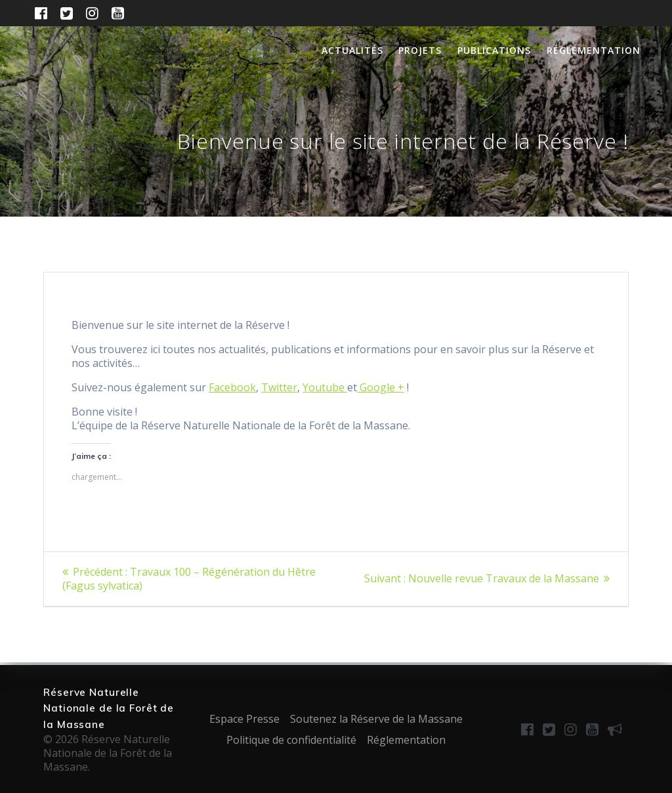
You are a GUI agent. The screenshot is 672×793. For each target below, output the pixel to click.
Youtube (325, 387)
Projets (420, 50)
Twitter (279, 387)
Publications (494, 50)
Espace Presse (244, 719)
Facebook (232, 387)
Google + (381, 387)
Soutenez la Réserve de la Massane (376, 719)
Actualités (352, 50)
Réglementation (594, 50)
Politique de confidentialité (291, 740)
